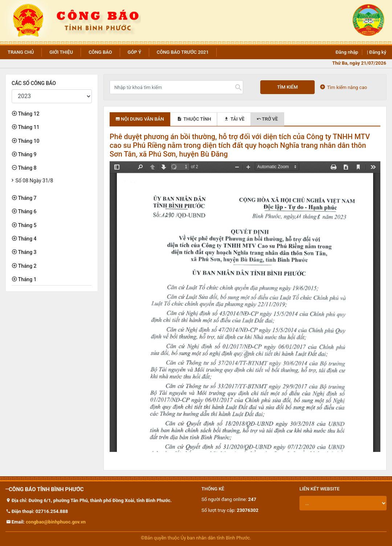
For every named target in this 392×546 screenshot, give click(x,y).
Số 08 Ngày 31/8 (34, 181)
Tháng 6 (27, 211)
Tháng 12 (28, 114)
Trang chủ (21, 52)
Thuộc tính (194, 119)
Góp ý (134, 52)
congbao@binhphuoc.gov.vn (56, 522)
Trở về (268, 119)
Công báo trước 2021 (183, 52)
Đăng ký (378, 52)
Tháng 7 (27, 198)
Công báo (100, 52)
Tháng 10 (28, 141)
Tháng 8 (27, 168)
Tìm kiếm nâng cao (344, 87)
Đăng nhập (347, 52)
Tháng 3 (27, 252)
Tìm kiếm (287, 87)
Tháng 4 (27, 239)
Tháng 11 (28, 127)
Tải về (234, 119)
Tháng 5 (27, 225)
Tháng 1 (27, 279)
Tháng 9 (27, 154)
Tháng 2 (27, 266)
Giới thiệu (61, 52)
